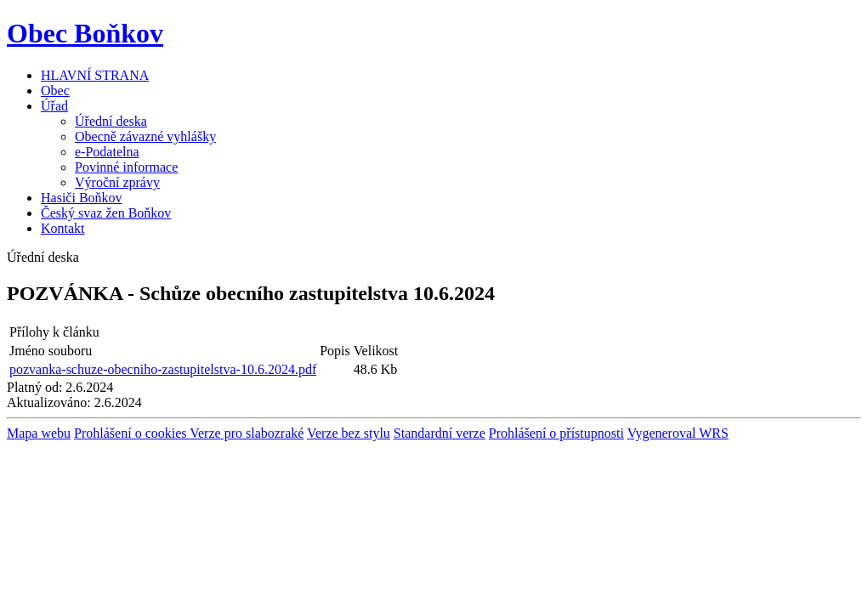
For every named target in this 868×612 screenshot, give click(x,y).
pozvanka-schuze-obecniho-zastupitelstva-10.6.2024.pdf (163, 369)
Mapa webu (39, 433)
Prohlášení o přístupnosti (556, 433)
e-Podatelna (107, 152)
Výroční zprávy (117, 182)
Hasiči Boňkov (82, 198)
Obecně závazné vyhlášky (145, 136)
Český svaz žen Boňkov (106, 213)
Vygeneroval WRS (678, 433)
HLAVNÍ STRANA (95, 75)
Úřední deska (111, 121)
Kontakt (63, 228)
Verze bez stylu (349, 433)
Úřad (54, 106)
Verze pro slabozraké (247, 433)
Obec (55, 91)
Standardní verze (440, 433)
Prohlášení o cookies (132, 433)
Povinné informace (126, 167)
